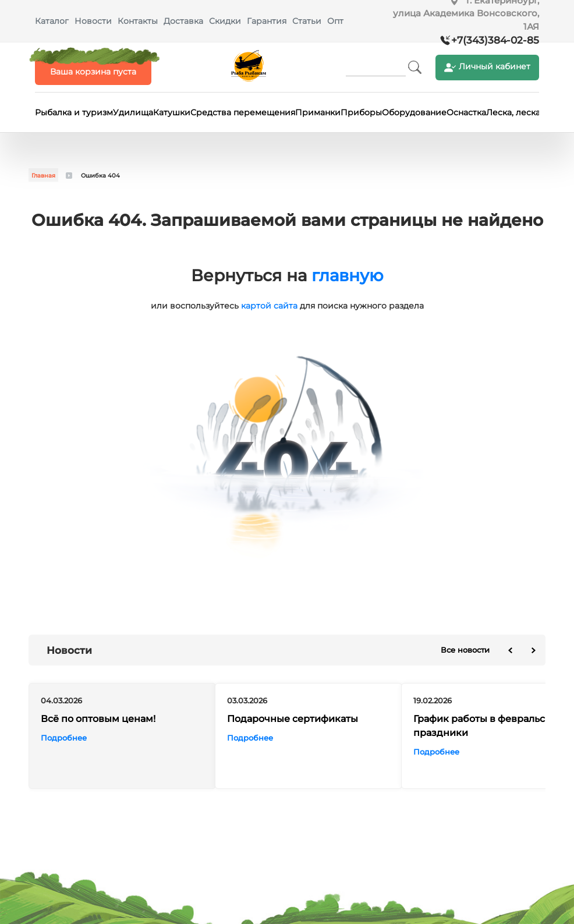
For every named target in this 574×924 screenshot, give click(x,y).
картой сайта (269, 306)
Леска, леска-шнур (526, 112)
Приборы (361, 112)
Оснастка (466, 112)
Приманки (318, 112)
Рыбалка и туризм (74, 112)
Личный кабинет (487, 67)
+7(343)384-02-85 (495, 40)
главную (348, 275)
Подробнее (64, 738)
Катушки (172, 112)
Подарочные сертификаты (293, 719)
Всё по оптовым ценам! (98, 719)
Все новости (465, 650)
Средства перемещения (243, 112)
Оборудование (414, 112)
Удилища (133, 112)
